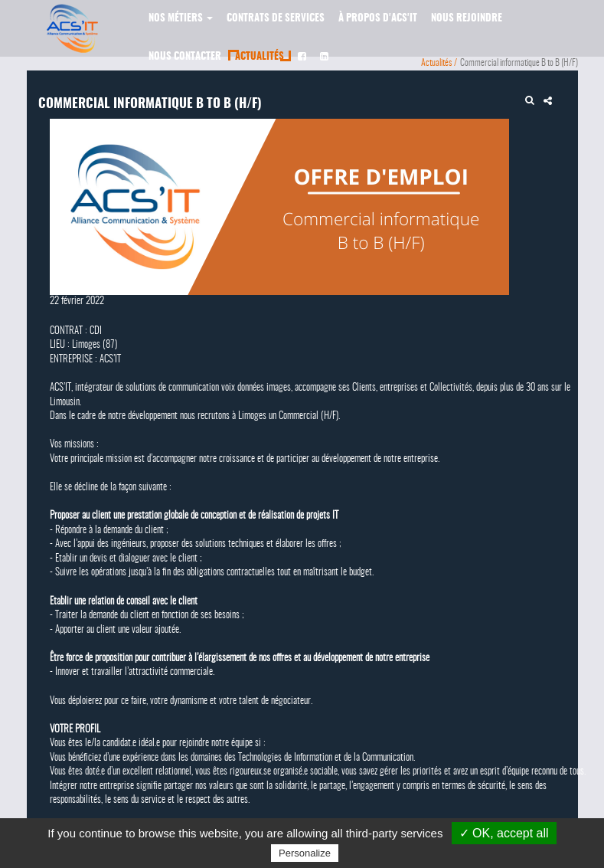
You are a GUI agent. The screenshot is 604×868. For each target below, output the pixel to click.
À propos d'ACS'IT (378, 19)
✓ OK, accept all (504, 833)
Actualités (260, 57)
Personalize (305, 853)
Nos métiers (181, 19)
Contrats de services (276, 19)
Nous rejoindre (467, 19)
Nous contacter (185, 57)
